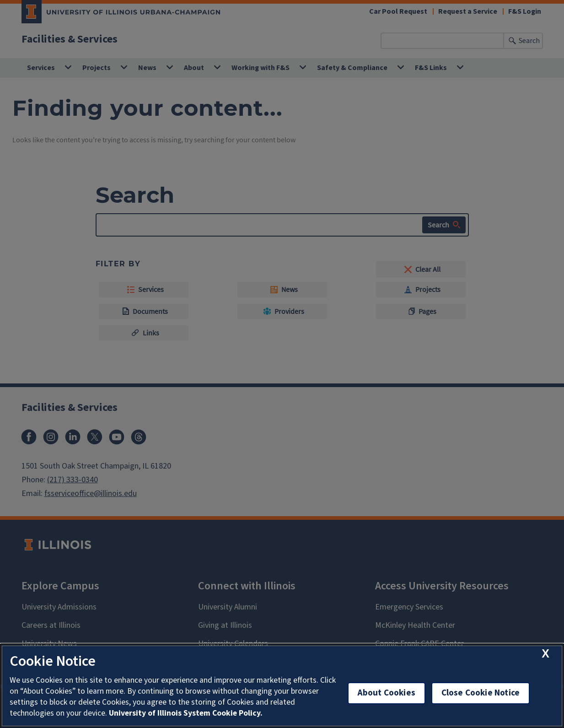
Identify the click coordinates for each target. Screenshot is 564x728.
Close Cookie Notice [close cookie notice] (481, 693)
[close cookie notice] (545, 654)
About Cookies (387, 693)
